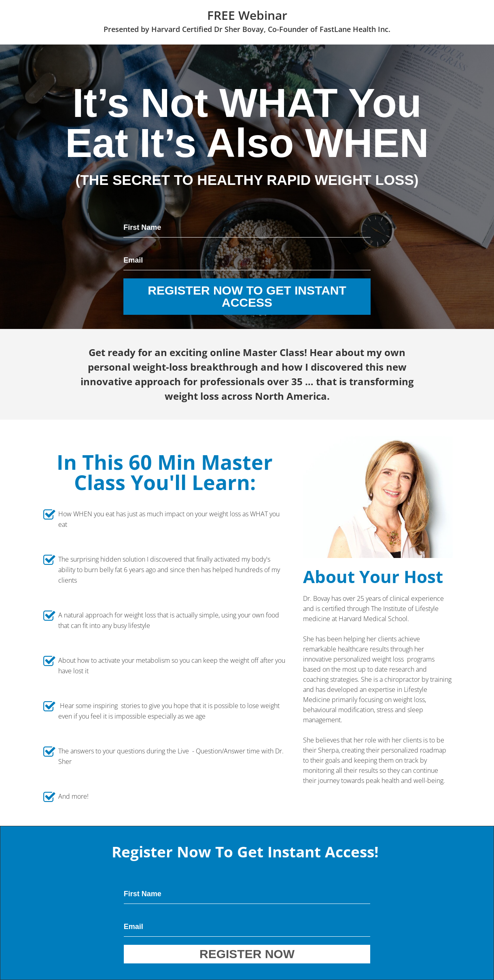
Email (133, 260)
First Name (142, 227)
